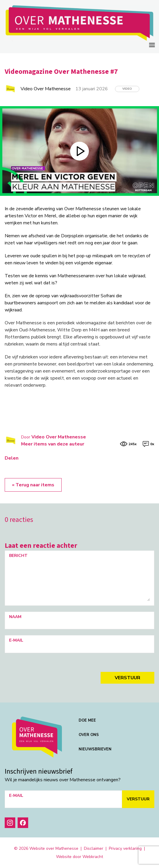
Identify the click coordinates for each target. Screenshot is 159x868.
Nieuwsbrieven (95, 749)
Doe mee (87, 720)
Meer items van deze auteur (53, 444)
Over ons (89, 735)
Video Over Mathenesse (59, 437)
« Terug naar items (33, 485)
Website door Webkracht (79, 857)
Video (127, 89)
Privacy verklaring (125, 848)
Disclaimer (94, 848)
